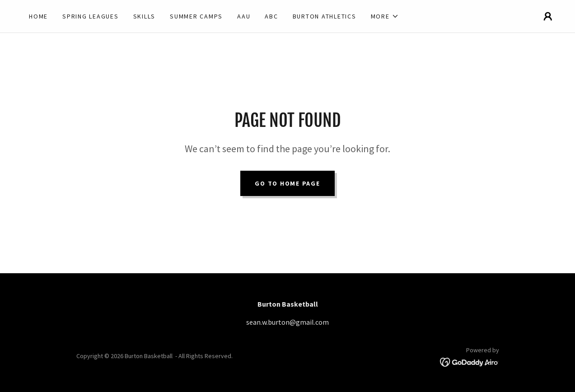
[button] (385, 16)
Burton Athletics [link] (325, 16)
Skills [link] (145, 16)
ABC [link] (271, 16)
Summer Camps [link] (196, 16)
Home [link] (38, 16)
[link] (470, 361)
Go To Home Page (287, 183)
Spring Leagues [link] (91, 16)
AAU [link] (244, 16)
